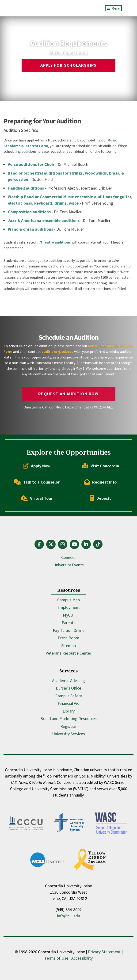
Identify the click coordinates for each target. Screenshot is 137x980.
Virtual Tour (37, 498)
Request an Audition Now (68, 394)
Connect (68, 557)
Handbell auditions (26, 188)
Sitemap (68, 646)
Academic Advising (68, 681)
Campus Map (68, 600)
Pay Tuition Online (69, 630)
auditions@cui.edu (57, 351)
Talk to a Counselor (37, 482)
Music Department (68, 53)
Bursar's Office (68, 688)
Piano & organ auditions (30, 229)
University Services (68, 734)
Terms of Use (56, 958)
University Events (68, 565)
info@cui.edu (68, 916)
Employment (68, 607)
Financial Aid (69, 703)
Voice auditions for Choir (31, 164)
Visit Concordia (101, 466)
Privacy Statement (104, 952)
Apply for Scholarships (68, 65)
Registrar (68, 726)
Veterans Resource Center (68, 653)
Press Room (68, 638)
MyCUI (69, 615)
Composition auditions (29, 212)
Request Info (100, 482)
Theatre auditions (55, 242)
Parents (68, 623)
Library (69, 711)
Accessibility (82, 958)
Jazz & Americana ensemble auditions (44, 220)
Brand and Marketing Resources (68, 719)
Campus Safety (69, 696)
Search (129, 8)
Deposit (100, 498)
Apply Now (37, 466)
